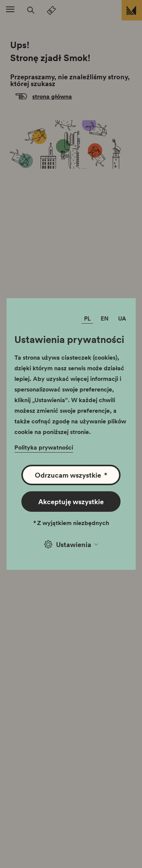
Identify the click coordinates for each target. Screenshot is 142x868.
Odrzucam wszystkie (71, 475)
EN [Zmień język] (105, 318)
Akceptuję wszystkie (71, 502)
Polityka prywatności (44, 447)
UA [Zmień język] (122, 318)
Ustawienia (71, 544)
